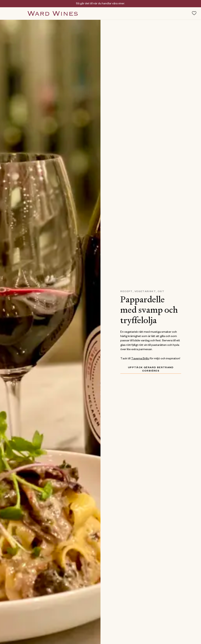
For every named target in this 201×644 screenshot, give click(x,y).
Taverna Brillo (140, 359)
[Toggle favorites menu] (194, 13)
